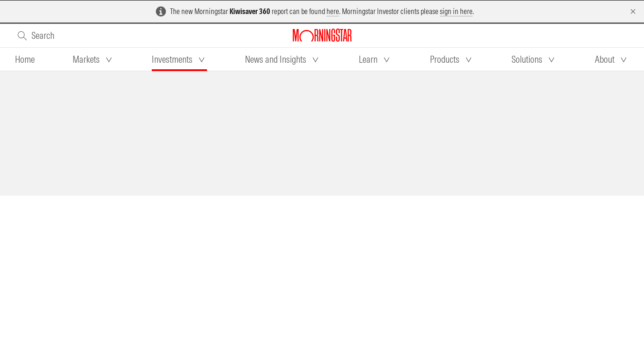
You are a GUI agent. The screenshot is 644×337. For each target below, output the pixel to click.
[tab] (25, 59)
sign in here (456, 11)
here (333, 11)
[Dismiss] (633, 11)
